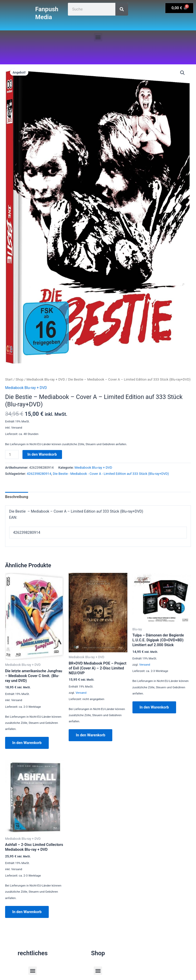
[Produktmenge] (12, 454)
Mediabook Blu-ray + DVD (46, 379)
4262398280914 (39, 474)
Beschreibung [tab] (17, 497)
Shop (20, 379)
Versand (81, 693)
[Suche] (122, 9)
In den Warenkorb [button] (27, 743)
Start (9, 379)
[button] (98, 37)
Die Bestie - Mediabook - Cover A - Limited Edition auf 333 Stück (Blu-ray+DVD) (111, 474)
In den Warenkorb (42, 454)
